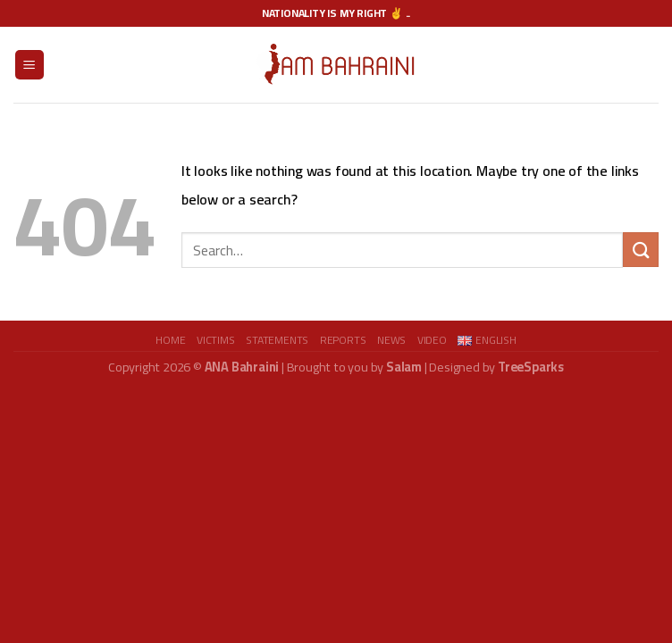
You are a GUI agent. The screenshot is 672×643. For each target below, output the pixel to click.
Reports (343, 340)
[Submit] (641, 250)
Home (170, 340)
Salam (404, 367)
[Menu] (29, 65)
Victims (216, 340)
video (432, 340)
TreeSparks (531, 367)
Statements (277, 340)
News (391, 340)
